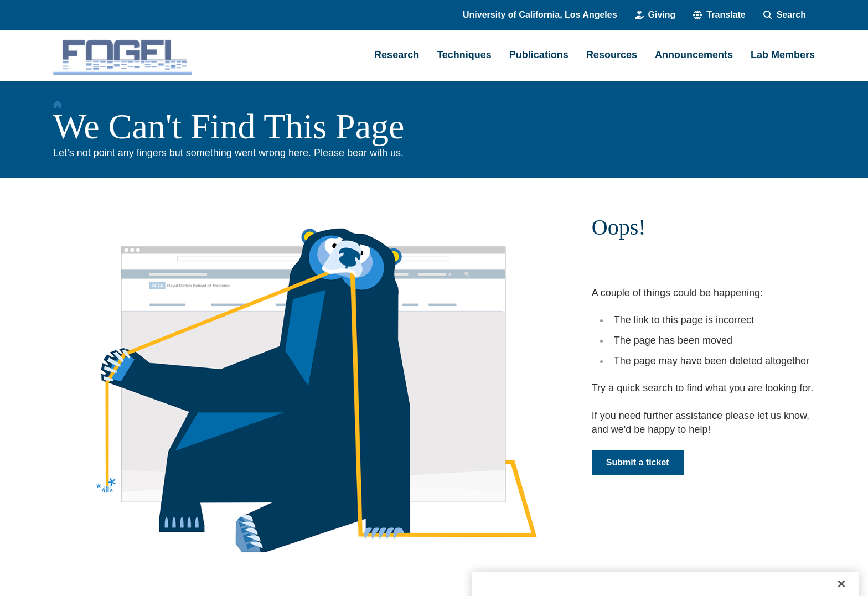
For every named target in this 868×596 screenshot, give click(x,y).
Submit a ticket (638, 462)
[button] (719, 15)
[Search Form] (785, 15)
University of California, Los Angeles (540, 15)
